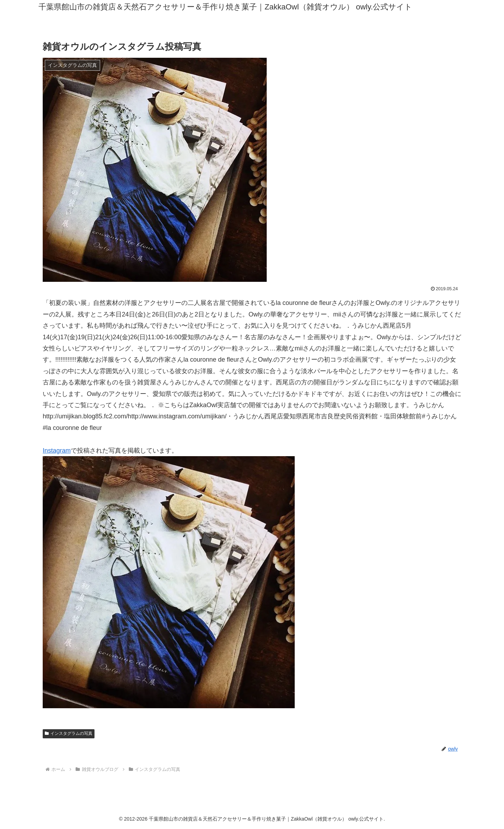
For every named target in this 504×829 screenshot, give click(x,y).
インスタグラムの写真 (69, 733)
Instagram (57, 451)
